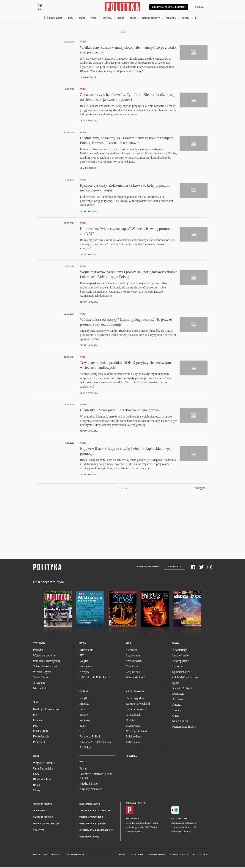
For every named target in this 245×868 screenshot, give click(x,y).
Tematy (177, 711)
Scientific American (45, 667)
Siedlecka (132, 650)
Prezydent (39, 742)
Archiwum (179, 700)
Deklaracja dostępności (93, 824)
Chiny (37, 791)
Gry (82, 732)
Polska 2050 (40, 732)
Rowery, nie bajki (136, 732)
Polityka (38, 650)
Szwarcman (133, 656)
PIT (82, 656)
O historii (132, 721)
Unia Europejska (43, 769)
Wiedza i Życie (42, 672)
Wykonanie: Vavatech (157, 855)
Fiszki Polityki (179, 819)
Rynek (94, 19)
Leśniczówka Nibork (75, 855)
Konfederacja (41, 737)
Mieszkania (86, 650)
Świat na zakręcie (136, 710)
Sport (176, 683)
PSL (36, 726)
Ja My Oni (39, 683)
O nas (176, 716)
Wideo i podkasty (151, 19)
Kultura (107, 19)
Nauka (121, 19)
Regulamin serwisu (90, 804)
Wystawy (85, 721)
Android (135, 819)
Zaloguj (199, 7)
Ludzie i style (180, 656)
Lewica (37, 721)
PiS (35, 715)
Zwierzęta (178, 694)
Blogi (133, 19)
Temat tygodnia (135, 699)
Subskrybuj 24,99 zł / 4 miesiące (168, 7)
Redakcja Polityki (43, 804)
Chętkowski (133, 672)
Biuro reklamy (41, 811)
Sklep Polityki (181, 722)
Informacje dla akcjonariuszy (96, 831)
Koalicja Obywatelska (46, 710)
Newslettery (179, 650)
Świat (82, 19)
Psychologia (133, 726)
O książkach (133, 715)
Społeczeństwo (181, 672)
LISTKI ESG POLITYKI (95, 678)
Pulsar (83, 769)
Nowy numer (56, 19)
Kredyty (84, 672)
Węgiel (84, 661)
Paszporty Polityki (90, 737)
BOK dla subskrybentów (46, 824)
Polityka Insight (52, 855)
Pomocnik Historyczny (47, 661)
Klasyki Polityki (182, 689)
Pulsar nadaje (134, 742)
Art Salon (85, 748)
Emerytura (86, 667)
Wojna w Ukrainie (44, 763)
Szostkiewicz (134, 661)
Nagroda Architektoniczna (95, 742)
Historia (177, 667)
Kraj (71, 19)
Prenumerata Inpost (148, 567)
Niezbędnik (40, 689)
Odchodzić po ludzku (185, 678)
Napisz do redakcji (43, 818)
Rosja (36, 785)
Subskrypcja (175, 567)
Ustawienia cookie (89, 837)
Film (82, 710)
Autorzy (177, 705)
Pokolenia (171, 19)
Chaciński (132, 667)
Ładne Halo (139, 855)
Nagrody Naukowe (91, 790)
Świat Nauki (40, 678)
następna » (201, 488)
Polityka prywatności (91, 818)
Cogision (129, 855)
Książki (84, 699)
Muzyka (84, 704)
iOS (127, 819)
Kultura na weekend (138, 704)
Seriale (84, 715)
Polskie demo (134, 737)
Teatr (83, 726)
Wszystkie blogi (136, 678)
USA (36, 774)
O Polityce (39, 831)
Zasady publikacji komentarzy (96, 811)
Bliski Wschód (42, 780)
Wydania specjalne (44, 656)
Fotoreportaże (181, 661)
